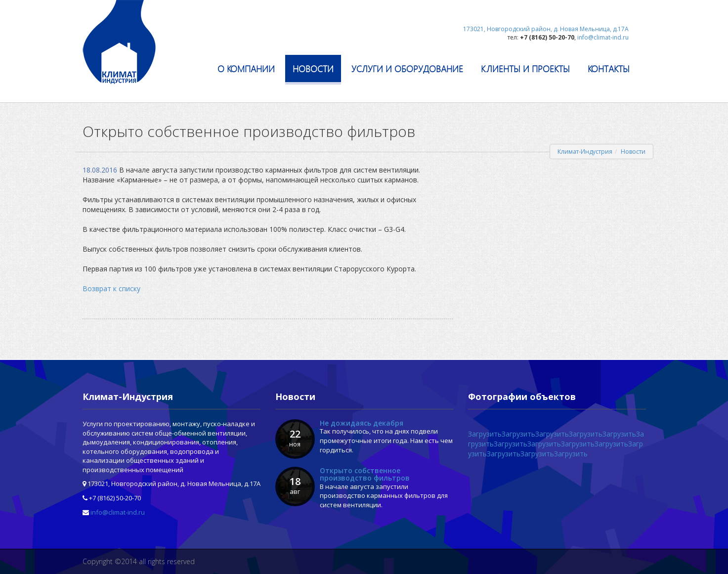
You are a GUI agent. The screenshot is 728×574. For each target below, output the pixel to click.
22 (295, 438)
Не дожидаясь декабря (362, 423)
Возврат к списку (111, 288)
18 (295, 486)
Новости (633, 152)
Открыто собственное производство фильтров (365, 474)
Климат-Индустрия (585, 152)
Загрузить (485, 434)
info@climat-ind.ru (118, 512)
